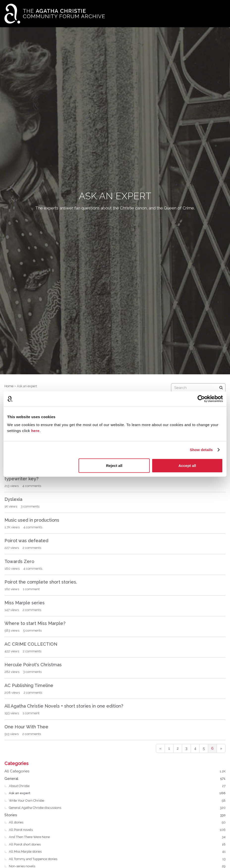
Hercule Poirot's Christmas (33, 665)
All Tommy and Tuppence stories (117, 859)
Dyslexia (13, 499)
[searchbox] (198, 388)
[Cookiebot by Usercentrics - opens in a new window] (201, 399)
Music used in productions (32, 520)
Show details (201, 450)
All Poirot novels (117, 830)
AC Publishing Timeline (29, 685)
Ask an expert (117, 793)
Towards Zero (19, 561)
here (35, 430)
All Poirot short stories (117, 844)
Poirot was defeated (26, 541)
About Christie (117, 786)
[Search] (221, 388)
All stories (117, 822)
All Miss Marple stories (117, 852)
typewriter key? (21, 479)
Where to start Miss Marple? (35, 623)
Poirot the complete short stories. (41, 582)
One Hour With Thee (26, 727)
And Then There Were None (117, 837)
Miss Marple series (25, 603)
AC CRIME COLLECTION (31, 644)
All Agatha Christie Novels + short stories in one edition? (64, 706)
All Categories (115, 771)
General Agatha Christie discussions (117, 808)
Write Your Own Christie (117, 801)
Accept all (187, 465)
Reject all (114, 465)
